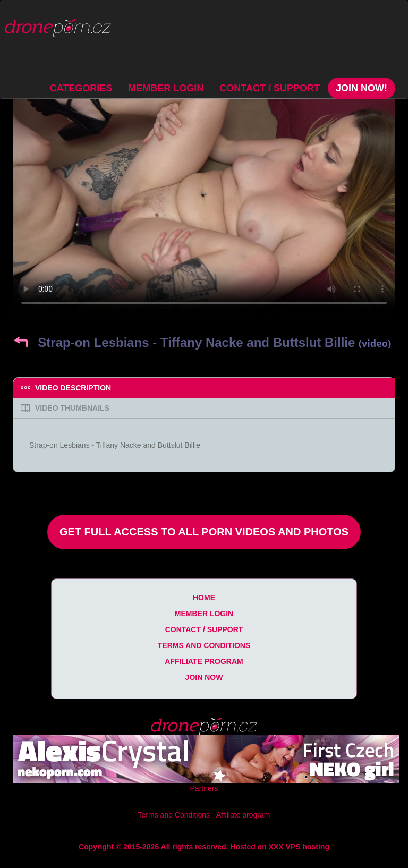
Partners (204, 788)
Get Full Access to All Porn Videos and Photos (204, 532)
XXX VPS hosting (299, 847)
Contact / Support (270, 88)
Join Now (204, 677)
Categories (81, 88)
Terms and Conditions (204, 645)
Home (204, 598)
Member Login (166, 88)
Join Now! (362, 88)
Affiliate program (204, 661)
